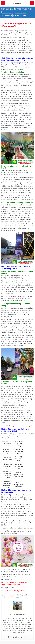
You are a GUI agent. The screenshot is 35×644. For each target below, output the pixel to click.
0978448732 (7, 15)
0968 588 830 (21, 15)
